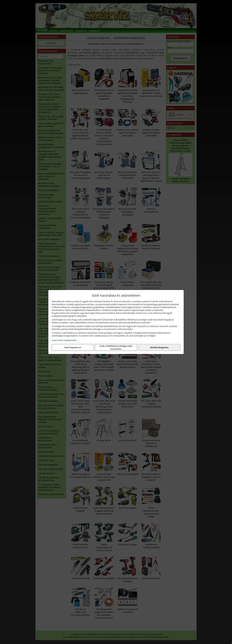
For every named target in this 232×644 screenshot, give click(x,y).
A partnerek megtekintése (64, 340)
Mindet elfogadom (159, 347)
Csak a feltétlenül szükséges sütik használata (116, 347)
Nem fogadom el (73, 347)
